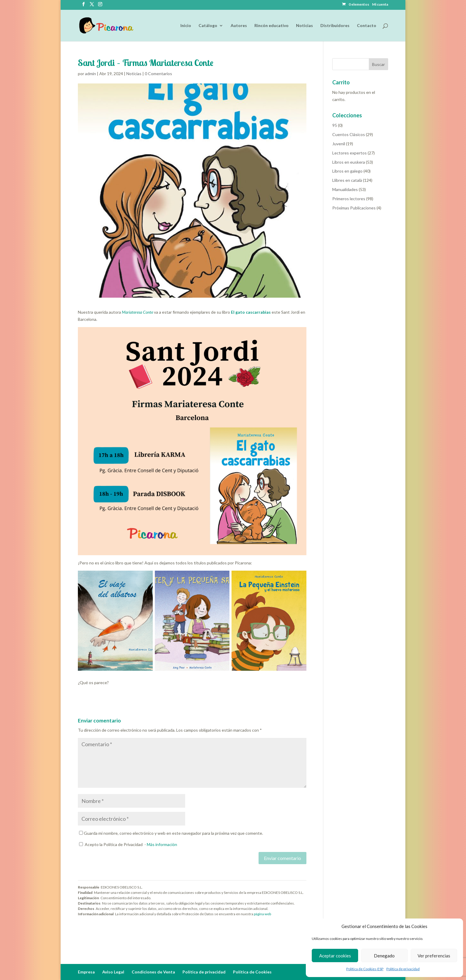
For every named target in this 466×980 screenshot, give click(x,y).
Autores (239, 26)
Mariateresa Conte (138, 312)
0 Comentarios (158, 74)
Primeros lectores (349, 199)
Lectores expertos (349, 153)
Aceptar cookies (335, 956)
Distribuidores (335, 26)
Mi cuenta (380, 5)
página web (262, 914)
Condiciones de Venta (153, 972)
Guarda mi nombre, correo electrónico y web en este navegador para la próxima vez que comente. (173, 833)
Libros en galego (347, 171)
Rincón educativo (271, 26)
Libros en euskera (349, 162)
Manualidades (345, 189)
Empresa (86, 972)
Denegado (384, 956)
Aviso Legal (113, 972)
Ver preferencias (434, 956)
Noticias (304, 26)
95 (335, 125)
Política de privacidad (403, 969)
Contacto (367, 26)
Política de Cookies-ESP (365, 969)
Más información (162, 844)
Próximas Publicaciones (354, 208)
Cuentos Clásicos (349, 134)
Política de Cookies (252, 972)
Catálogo (208, 26)
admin (90, 74)
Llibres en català (347, 180)
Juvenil (339, 144)
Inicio (186, 26)
